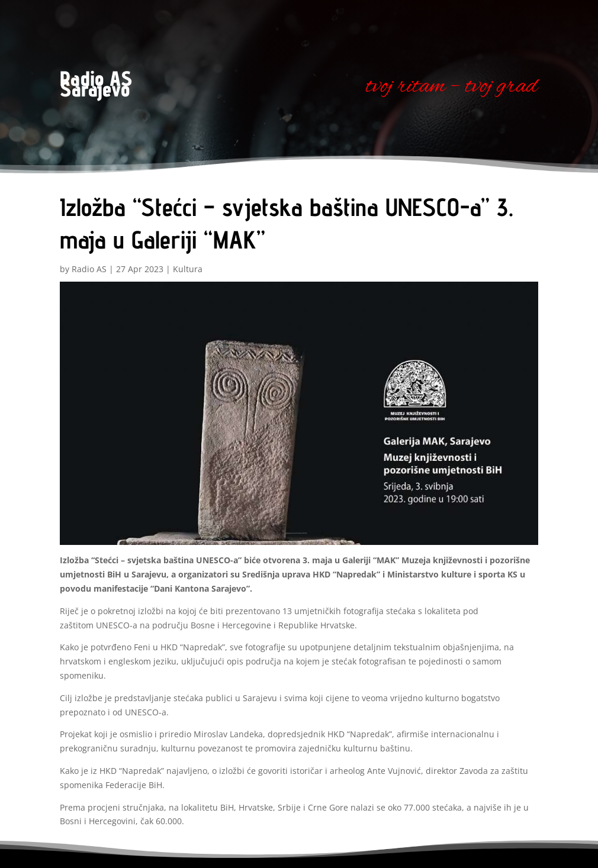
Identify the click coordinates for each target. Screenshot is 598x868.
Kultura (188, 269)
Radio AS (89, 269)
